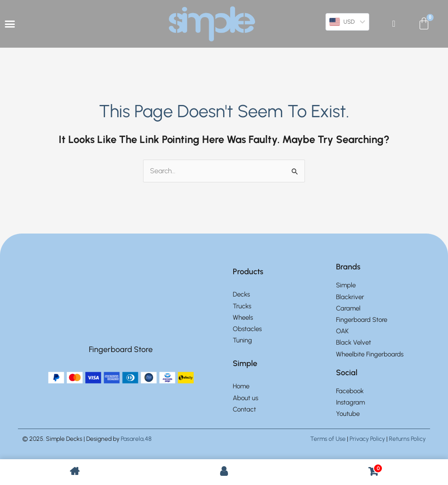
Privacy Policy (367, 440)
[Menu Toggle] (10, 24)
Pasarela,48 (136, 440)
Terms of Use (328, 440)
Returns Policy (407, 440)
